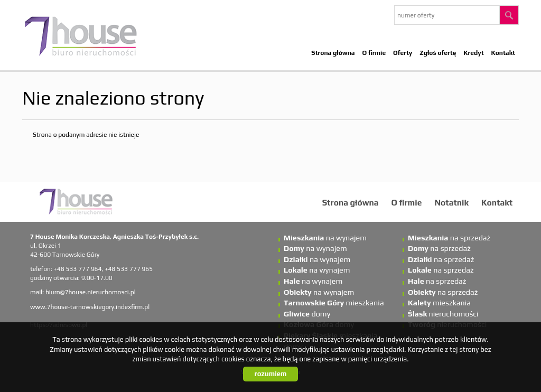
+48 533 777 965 (129, 269)
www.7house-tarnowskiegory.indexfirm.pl (90, 307)
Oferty (403, 53)
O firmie (374, 53)
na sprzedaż (449, 238)
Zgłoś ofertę (438, 53)
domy (307, 314)
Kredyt (473, 53)
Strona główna (333, 53)
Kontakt (503, 53)
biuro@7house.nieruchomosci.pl (91, 292)
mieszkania (334, 303)
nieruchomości (443, 314)
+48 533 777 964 (78, 269)
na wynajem (325, 238)
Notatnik (451, 202)
